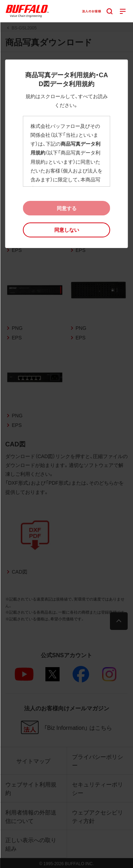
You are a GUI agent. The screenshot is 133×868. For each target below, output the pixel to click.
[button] (67, 230)
